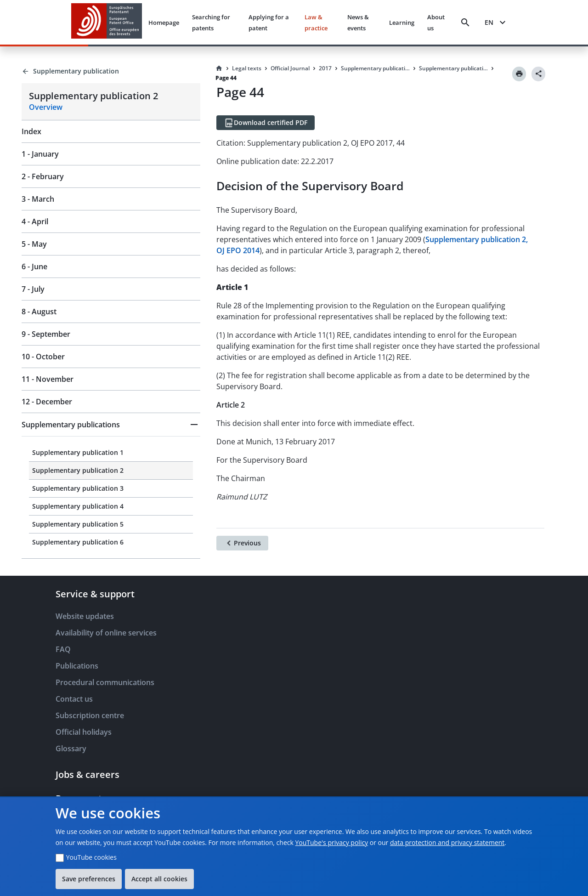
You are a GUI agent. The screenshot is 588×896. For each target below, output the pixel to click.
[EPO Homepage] (107, 22)
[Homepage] (219, 68)
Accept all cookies (159, 879)
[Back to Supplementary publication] (111, 71)
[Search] (465, 23)
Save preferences (89, 879)
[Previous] (242, 543)
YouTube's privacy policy (331, 842)
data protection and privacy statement (447, 842)
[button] (111, 425)
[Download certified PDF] (266, 123)
